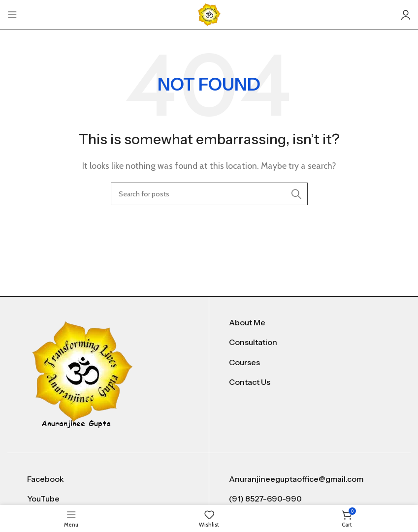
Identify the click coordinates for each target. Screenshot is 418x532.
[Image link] (82, 374)
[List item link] (310, 323)
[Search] (209, 194)
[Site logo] (209, 14)
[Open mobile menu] (12, 15)
